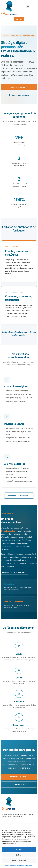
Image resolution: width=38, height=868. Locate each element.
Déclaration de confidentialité (24, 865)
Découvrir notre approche (19, 95)
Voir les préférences (19, 861)
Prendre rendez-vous (19, 777)
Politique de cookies (10, 865)
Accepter (19, 849)
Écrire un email (19, 784)
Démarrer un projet (19, 87)
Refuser (19, 855)
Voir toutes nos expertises (19, 496)
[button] (35, 827)
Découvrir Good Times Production (15, 573)
